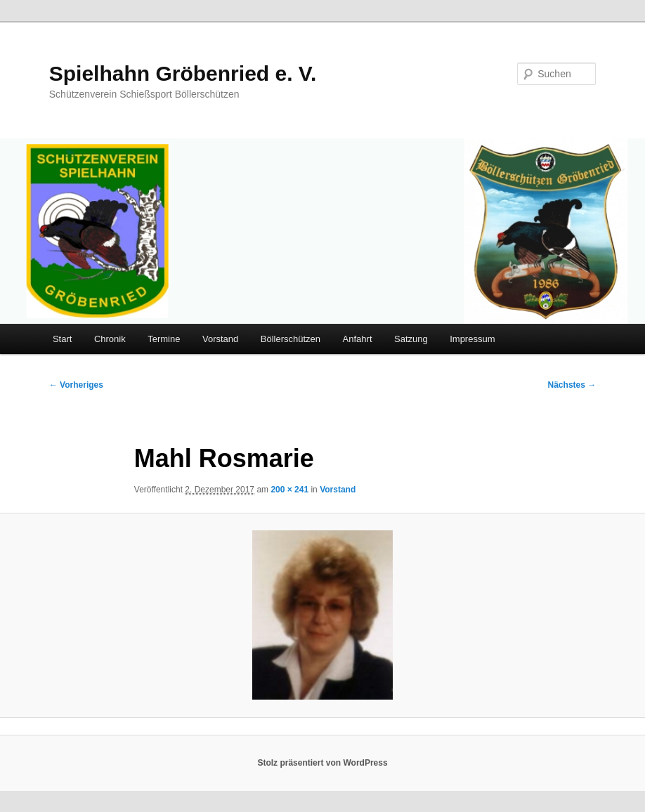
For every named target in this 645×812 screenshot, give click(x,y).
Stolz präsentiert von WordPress (322, 763)
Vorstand (220, 339)
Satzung (411, 339)
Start (62, 339)
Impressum (472, 339)
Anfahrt (358, 339)
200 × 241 (289, 490)
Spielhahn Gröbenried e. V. (183, 73)
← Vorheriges (76, 385)
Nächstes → (572, 385)
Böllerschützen (291, 339)
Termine (164, 339)
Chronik (110, 339)
